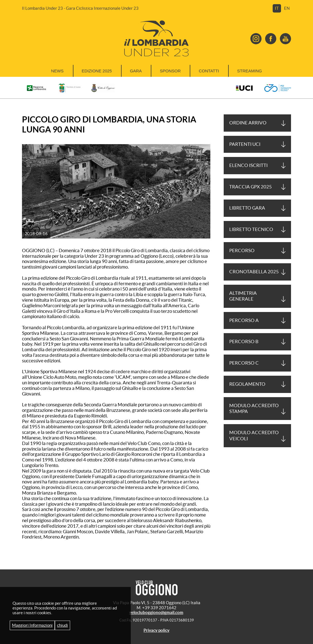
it (277, 8)
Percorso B (244, 341)
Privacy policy (156, 630)
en (287, 8)
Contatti (209, 71)
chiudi (62, 625)
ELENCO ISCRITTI (248, 165)
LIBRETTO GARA (247, 208)
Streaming (249, 71)
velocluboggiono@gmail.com (156, 612)
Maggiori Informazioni (32, 625)
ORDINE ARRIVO (248, 123)
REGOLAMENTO (247, 384)
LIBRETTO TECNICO (251, 229)
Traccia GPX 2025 (251, 187)
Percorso (242, 250)
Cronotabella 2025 (254, 272)
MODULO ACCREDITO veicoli (254, 435)
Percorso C (244, 363)
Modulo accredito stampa (254, 408)
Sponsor (170, 71)
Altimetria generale (243, 296)
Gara (136, 71)
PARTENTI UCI (245, 144)
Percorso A (244, 320)
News (57, 71)
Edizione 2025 (97, 71)
